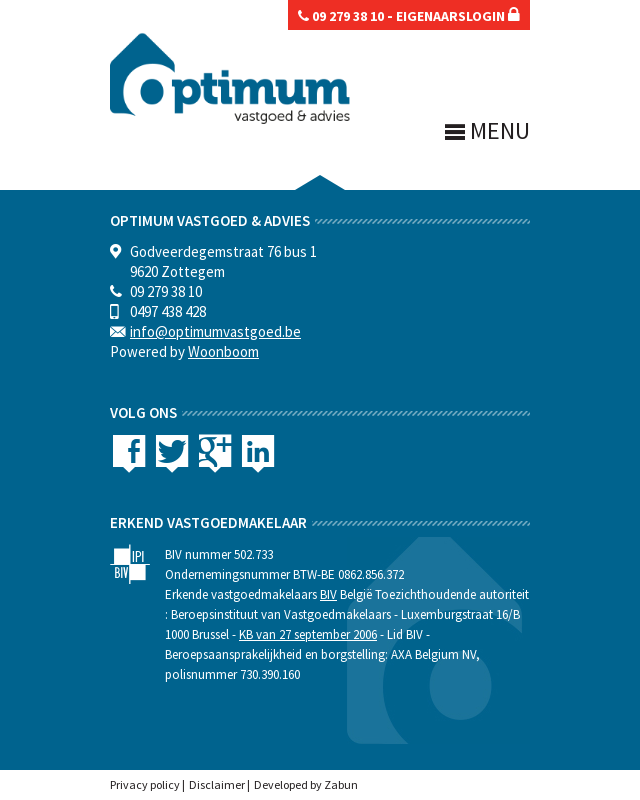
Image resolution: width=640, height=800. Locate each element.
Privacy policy (145, 784)
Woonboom (223, 351)
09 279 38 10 (341, 16)
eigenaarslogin (458, 16)
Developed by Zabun (306, 784)
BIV (328, 594)
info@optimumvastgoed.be (215, 331)
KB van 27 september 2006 (308, 634)
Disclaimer (217, 784)
